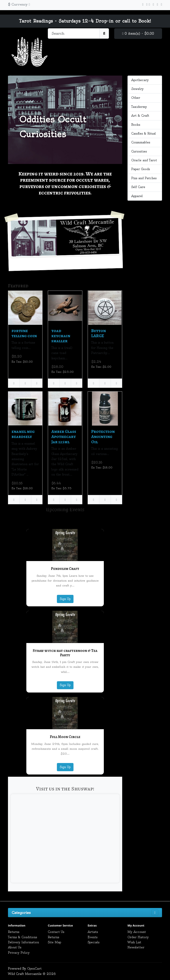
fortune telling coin (24, 333)
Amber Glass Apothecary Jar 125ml (64, 437)
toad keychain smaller (61, 336)
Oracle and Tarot (144, 160)
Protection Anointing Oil (103, 437)
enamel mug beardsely (23, 434)
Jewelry (137, 89)
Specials (94, 942)
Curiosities (139, 151)
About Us (15, 947)
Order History (138, 937)
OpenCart (34, 969)
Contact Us (56, 932)
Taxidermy (139, 107)
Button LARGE (99, 333)
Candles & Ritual (144, 133)
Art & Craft (140, 116)
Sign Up (65, 599)
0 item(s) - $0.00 (138, 33)
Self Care (138, 187)
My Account (137, 932)
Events (93, 937)
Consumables (141, 142)
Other (136, 98)
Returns (14, 932)
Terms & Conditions (22, 937)
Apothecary (140, 80)
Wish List (134, 942)
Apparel (137, 196)
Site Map (54, 942)
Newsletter (136, 947)
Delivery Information (23, 942)
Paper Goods (141, 169)
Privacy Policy (19, 953)
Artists (93, 932)
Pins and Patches (144, 178)
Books (136, 125)
